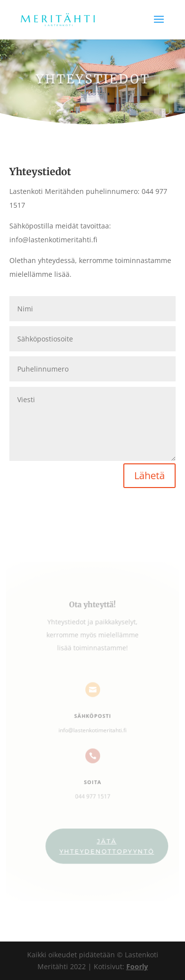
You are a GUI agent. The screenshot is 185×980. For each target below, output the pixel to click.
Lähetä (149, 475)
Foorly (137, 966)
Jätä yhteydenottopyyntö (106, 844)
